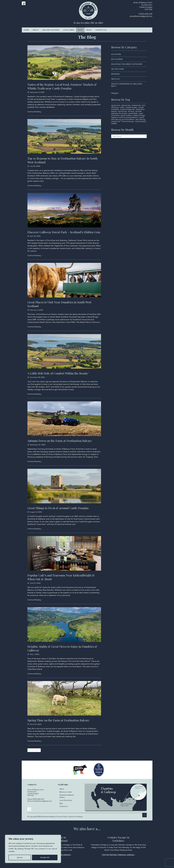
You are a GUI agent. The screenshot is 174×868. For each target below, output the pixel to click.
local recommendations (128, 118)
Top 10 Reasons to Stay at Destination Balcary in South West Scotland (62, 160)
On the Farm (118, 69)
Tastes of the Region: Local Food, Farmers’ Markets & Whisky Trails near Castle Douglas (62, 86)
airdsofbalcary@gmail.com (141, 16)
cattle (122, 107)
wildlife (114, 124)
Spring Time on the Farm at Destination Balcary (58, 720)
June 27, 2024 (35, 583)
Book (89, 30)
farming (131, 111)
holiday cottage (139, 115)
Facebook (24, 3)
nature (141, 118)
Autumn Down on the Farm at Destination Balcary (60, 441)
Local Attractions (66, 800)
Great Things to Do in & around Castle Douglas (58, 508)
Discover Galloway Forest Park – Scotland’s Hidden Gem (64, 232)
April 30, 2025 (35, 236)
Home (26, 30)
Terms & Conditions (76, 817)
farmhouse (123, 111)
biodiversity (136, 105)
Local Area (69, 30)
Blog (80, 30)
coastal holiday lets (127, 109)
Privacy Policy (22, 851)
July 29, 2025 (35, 166)
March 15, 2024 (36, 724)
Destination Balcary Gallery (67, 796)
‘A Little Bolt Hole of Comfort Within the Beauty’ (58, 373)
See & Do (115, 79)
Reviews (115, 74)
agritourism (116, 105)
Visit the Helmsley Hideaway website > (118, 855)
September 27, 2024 (38, 445)
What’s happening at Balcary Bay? (127, 85)
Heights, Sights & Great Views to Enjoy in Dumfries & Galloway (62, 648)
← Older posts (34, 750)
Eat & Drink (117, 59)
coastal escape (131, 107)
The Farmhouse (128, 122)
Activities (116, 54)
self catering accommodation (123, 120)
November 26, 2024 (37, 377)
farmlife (138, 111)
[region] (33, 849)
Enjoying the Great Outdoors (127, 64)
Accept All (45, 857)
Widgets (115, 93)
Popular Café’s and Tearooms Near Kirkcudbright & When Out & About (61, 577)
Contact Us (101, 30)
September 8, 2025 (37, 92)
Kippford (115, 118)
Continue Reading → (35, 112)
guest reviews (126, 115)
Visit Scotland (140, 122)
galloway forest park (119, 113)
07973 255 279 (146, 14)
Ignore (20, 857)
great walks (133, 113)
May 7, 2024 (35, 654)
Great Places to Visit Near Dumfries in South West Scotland (59, 304)
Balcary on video (51, 30)
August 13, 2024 (36, 512)
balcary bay (126, 105)
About (36, 30)
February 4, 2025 (36, 310)
